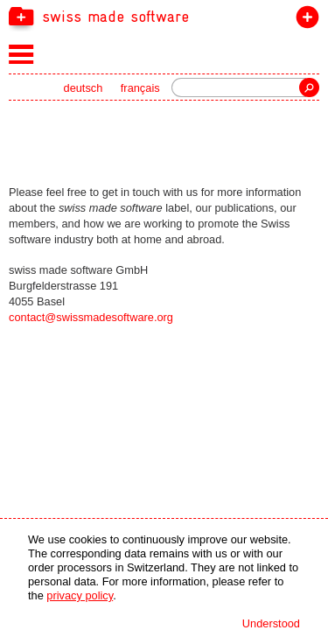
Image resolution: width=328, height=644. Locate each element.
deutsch (84, 88)
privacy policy (80, 595)
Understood (271, 623)
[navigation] (164, 16)
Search (309, 87)
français (140, 88)
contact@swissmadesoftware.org (91, 317)
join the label (304, 21)
